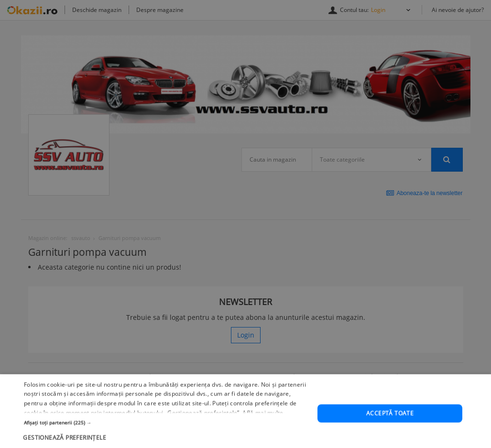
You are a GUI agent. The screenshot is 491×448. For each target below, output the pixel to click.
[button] (166, 440)
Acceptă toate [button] (390, 431)
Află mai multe (263, 430)
